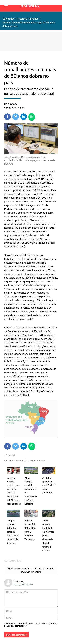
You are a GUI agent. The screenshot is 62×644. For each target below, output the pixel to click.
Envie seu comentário (17, 635)
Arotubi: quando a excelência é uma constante (49, 485)
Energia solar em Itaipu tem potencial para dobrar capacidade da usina (12, 532)
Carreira (32, 460)
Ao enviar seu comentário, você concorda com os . (31, 624)
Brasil (42, 460)
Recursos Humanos (14, 460)
